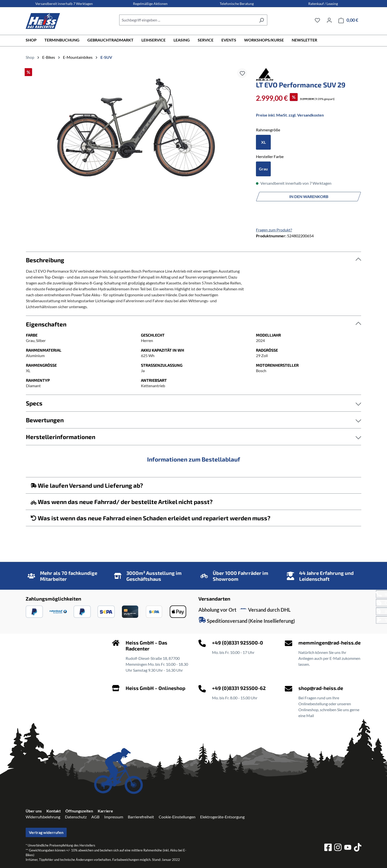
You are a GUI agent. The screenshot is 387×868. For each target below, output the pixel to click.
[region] (136, 124)
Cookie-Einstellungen (177, 817)
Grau (263, 169)
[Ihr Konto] (329, 20)
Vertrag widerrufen (46, 832)
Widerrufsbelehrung (43, 817)
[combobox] (188, 20)
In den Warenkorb (309, 196)
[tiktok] (358, 848)
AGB (95, 817)
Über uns (34, 811)
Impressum (114, 817)
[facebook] (328, 848)
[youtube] (348, 848)
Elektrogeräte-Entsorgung (222, 817)
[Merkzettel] (317, 20)
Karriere (105, 811)
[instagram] (338, 848)
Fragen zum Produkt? (274, 230)
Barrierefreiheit (141, 817)
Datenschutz (76, 817)
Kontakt (54, 811)
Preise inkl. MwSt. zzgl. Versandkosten (290, 115)
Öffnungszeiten (79, 811)
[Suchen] (261, 20)
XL (263, 142)
